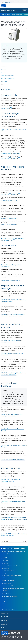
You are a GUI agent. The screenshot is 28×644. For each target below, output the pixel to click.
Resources (3, 70)
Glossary (4, 573)
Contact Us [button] (5, 613)
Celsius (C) (16, 154)
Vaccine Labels (6, 108)
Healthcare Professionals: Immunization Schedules (13, 588)
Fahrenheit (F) (6, 154)
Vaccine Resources (6, 578)
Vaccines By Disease (6, 15)
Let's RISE (4, 601)
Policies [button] (4, 620)
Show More (4, 84)
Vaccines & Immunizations (9, 10)
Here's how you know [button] (6, 2)
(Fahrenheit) (14, 218)
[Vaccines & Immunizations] (14, 548)
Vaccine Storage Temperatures (7, 76)
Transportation (4, 81)
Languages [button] (5, 624)
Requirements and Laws (7, 599)
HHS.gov (3, 641)
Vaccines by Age (6, 568)
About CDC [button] (5, 617)
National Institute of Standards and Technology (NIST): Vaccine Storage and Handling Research (14, 519)
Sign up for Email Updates (10, 609)
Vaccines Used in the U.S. (17, 15)
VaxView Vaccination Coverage (9, 571)
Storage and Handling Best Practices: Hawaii (13, 460)
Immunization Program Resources (9, 597)
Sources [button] (6, 541)
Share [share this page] (24, 541)
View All (5, 557)
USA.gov (8, 641)
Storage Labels (4, 73)
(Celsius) (5, 218)
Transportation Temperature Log (11, 281)
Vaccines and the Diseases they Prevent (11, 566)
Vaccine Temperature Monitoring (8, 78)
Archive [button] (4, 628)
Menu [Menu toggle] (25, 11)
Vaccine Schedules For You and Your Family (12, 576)
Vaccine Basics (5, 563)
